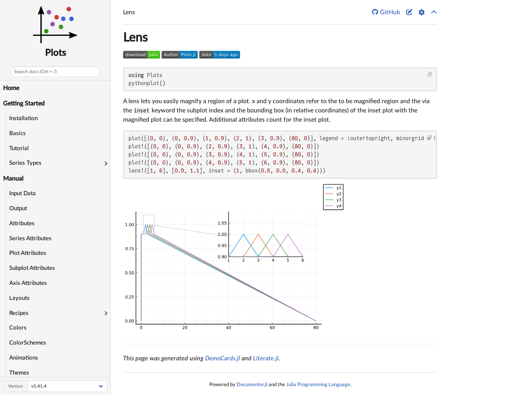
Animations (24, 358)
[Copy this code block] (430, 74)
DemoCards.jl (223, 358)
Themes (19, 373)
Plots (55, 53)
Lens (135, 38)
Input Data (23, 193)
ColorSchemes (28, 343)
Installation (23, 118)
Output (18, 208)
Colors (18, 328)
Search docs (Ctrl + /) (35, 72)
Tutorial (19, 148)
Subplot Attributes (32, 268)
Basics (18, 133)
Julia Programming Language (318, 385)
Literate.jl (266, 358)
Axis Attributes (28, 283)
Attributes (22, 223)
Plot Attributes (28, 253)
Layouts (19, 298)
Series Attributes (30, 239)
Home (11, 88)
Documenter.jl (252, 385)
